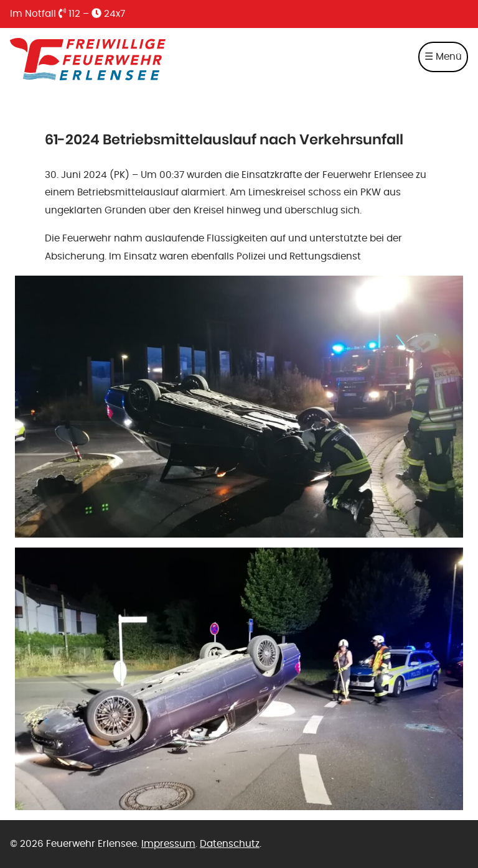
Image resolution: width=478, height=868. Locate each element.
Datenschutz (230, 844)
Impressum (168, 844)
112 (69, 14)
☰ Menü (443, 57)
